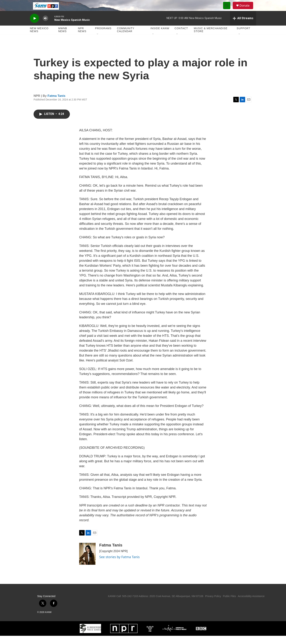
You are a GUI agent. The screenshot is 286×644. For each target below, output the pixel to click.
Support (244, 37)
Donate (247, 10)
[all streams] (243, 26)
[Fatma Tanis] (87, 562)
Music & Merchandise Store (211, 38)
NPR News (82, 38)
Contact (181, 37)
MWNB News (63, 38)
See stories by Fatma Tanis (119, 565)
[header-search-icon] (228, 10)
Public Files (229, 604)
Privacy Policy (213, 604)
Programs (103, 37)
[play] (34, 27)
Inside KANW (160, 37)
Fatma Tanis (57, 104)
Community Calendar (126, 38)
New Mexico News (39, 38)
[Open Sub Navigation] (98, 42)
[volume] (45, 27)
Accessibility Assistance (251, 604)
